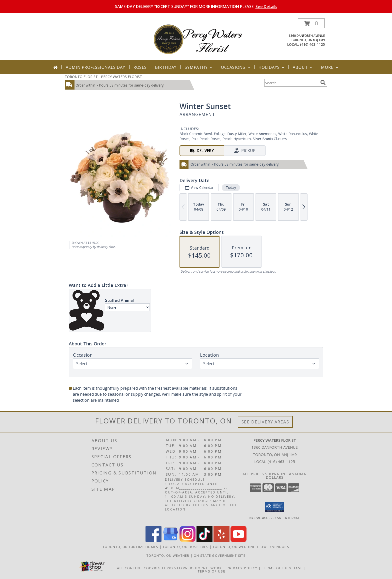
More (330, 67)
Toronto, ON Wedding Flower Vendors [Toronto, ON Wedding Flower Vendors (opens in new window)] (251, 547)
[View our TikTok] (204, 541)
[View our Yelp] (221, 541)
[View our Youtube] (238, 541)
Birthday (166, 67)
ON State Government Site (220, 555)
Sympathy (199, 67)
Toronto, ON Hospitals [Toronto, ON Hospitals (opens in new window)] (186, 547)
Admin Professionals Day (95, 67)
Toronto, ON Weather (168, 555)
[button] (311, 23)
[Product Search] (291, 83)
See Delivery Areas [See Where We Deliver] (265, 422)
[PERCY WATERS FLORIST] (198, 39)
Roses (140, 67)
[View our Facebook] (153, 541)
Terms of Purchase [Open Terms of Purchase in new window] (282, 568)
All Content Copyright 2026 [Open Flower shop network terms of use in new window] (146, 568)
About (303, 67)
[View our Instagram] (187, 541)
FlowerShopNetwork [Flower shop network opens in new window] (200, 568)
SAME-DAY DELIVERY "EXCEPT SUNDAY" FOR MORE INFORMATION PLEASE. (196, 7)
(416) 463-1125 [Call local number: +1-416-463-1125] (312, 44)
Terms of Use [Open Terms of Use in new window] (212, 571)
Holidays (272, 67)
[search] (323, 83)
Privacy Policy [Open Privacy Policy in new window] (242, 568)
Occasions (236, 67)
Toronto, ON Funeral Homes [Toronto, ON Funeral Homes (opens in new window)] (131, 547)
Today (231, 187)
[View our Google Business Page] (170, 541)
